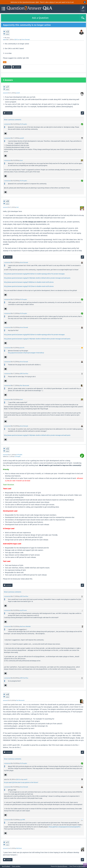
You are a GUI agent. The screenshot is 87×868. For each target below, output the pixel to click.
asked (5, 40)
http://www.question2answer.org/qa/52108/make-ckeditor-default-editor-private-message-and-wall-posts (37, 278)
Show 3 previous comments (13, 120)
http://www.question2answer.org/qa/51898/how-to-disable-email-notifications (29, 282)
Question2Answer (63, 866)
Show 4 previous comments (13, 759)
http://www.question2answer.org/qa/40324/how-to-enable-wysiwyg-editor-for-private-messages (34, 274)
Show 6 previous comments (13, 592)
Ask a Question (40, 18)
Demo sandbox (16, 866)
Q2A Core (17, 40)
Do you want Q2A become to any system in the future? (21, 782)
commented (7, 124)
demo (52, 2)
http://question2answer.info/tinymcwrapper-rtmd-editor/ (26, 353)
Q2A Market (82, 866)
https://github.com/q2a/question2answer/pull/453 (65, 827)
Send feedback (6, 866)
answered (5, 93)
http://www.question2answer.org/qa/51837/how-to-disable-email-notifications (29, 286)
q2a (5, 62)
